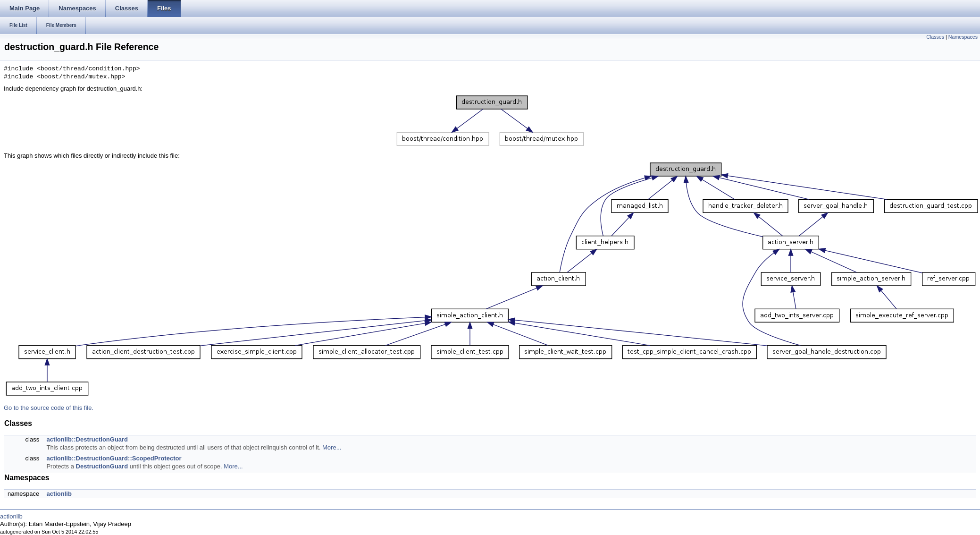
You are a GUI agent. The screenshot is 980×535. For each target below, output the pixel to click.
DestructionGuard (102, 466)
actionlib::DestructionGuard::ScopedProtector (114, 458)
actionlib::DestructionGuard (87, 439)
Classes (935, 37)
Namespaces (963, 37)
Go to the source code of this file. (49, 408)
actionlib (59, 494)
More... (332, 447)
